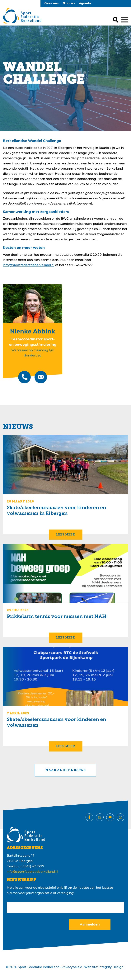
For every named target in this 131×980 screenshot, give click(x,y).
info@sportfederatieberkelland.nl (29, 265)
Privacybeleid (72, 967)
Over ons (51, 4)
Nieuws (69, 4)
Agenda (85, 4)
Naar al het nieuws (65, 770)
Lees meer (65, 535)
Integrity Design (111, 967)
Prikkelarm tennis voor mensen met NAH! (57, 617)
